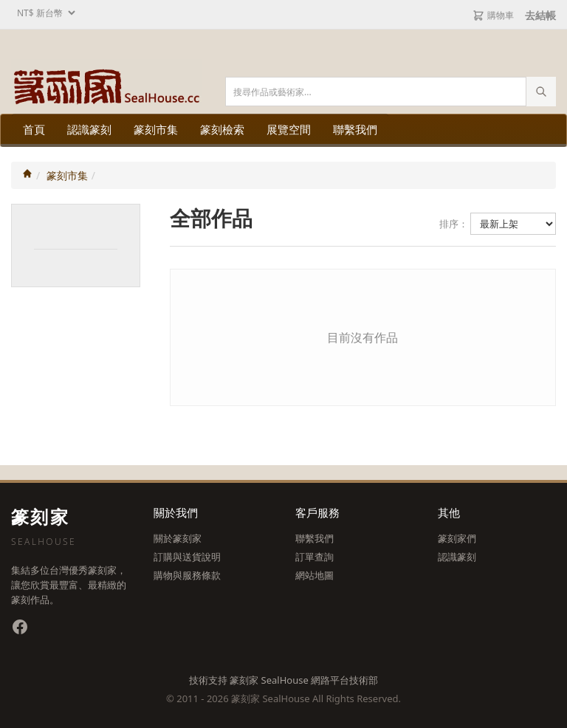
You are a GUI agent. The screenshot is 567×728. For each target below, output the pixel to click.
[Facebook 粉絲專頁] (20, 627)
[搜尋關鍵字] (391, 92)
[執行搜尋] (541, 92)
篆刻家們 (457, 538)
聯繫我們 (355, 129)
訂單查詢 (315, 557)
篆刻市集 (156, 129)
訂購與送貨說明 (187, 557)
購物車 (493, 15)
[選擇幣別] (44, 13)
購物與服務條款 (187, 575)
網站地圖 (315, 575)
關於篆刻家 (178, 538)
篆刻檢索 (222, 129)
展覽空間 (289, 129)
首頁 (34, 129)
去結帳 (540, 15)
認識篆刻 (89, 129)
